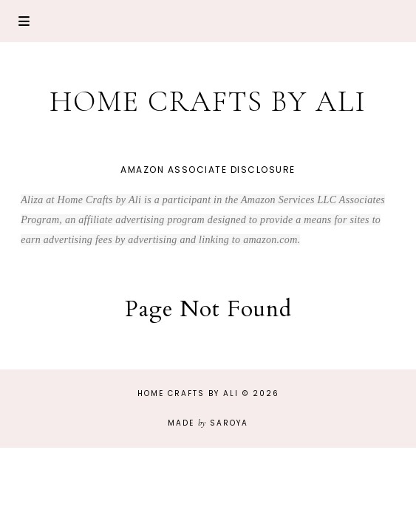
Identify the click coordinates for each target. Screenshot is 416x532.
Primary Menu (24, 21)
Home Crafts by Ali (208, 101)
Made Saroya (208, 423)
